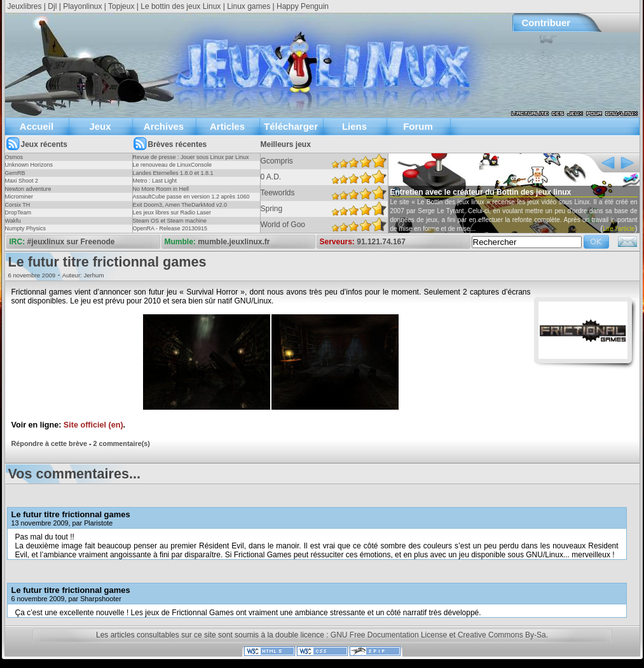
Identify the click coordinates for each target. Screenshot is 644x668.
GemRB (15, 173)
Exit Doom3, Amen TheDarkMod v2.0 (180, 205)
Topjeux (121, 6)
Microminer (19, 197)
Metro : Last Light (155, 181)
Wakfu (13, 221)
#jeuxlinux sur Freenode (71, 242)
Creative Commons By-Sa (502, 635)
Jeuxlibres (25, 6)
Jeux (100, 126)
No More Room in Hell (161, 189)
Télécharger (291, 126)
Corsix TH (18, 205)
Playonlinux (82, 6)
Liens (354, 126)
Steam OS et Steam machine (170, 221)
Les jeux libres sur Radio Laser (172, 212)
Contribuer (546, 23)
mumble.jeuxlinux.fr (234, 242)
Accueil (37, 126)
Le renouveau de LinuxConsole (173, 165)
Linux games (249, 6)
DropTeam (18, 212)
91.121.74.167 (381, 242)
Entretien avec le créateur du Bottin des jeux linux (481, 192)
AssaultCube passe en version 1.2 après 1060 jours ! (191, 200)
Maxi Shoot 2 (22, 181)
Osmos (14, 157)
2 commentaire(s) (122, 443)
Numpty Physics (26, 228)
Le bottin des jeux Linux (181, 6)
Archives (164, 126)
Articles (227, 126)
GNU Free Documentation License (389, 635)
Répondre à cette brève (49, 443)
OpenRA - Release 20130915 (170, 228)
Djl (52, 6)
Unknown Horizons (29, 165)
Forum (418, 126)
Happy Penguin (303, 6)
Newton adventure (28, 189)
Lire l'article (619, 229)
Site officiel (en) (93, 425)
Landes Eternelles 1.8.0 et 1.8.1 (173, 173)
